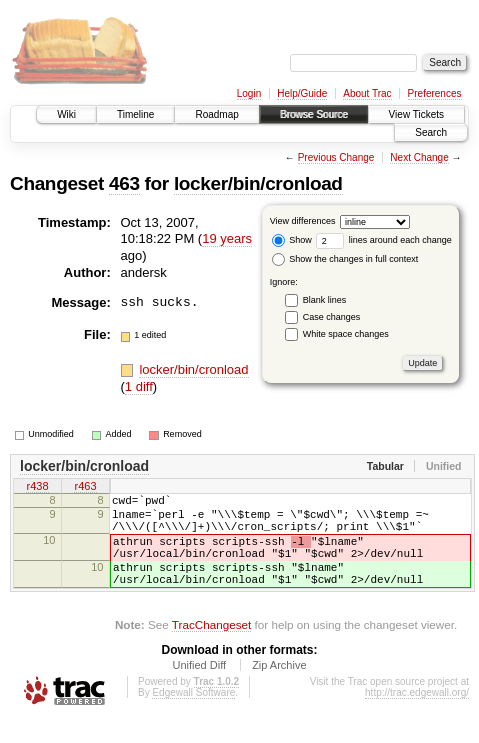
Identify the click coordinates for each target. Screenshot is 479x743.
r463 (85, 487)
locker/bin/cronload (258, 183)
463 (124, 183)
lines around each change (384, 240)
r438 (37, 487)
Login (249, 93)
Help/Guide (302, 93)
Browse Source (314, 114)
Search (431, 132)
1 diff (139, 386)
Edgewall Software (193, 716)
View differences (303, 221)
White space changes (346, 334)
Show (292, 240)
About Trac (367, 93)
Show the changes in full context (345, 259)
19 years (227, 238)
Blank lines (325, 300)
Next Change (419, 157)
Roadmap (216, 114)
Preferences (435, 93)
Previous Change (336, 157)
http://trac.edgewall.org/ (417, 716)
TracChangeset (211, 648)
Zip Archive (279, 689)
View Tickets (416, 114)
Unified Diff (199, 689)
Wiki (66, 114)
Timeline (135, 114)
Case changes (332, 317)
